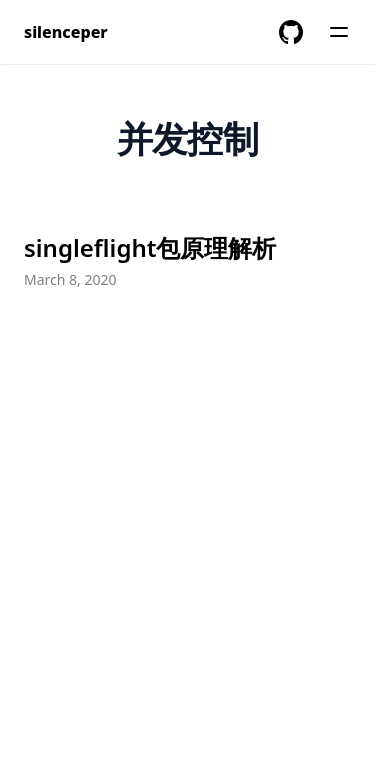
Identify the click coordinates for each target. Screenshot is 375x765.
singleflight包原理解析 (150, 247)
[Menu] (339, 32)
